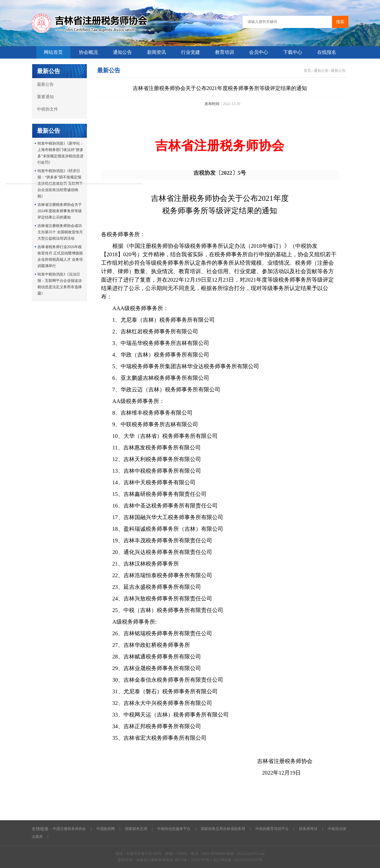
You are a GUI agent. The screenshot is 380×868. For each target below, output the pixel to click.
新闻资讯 (156, 52)
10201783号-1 (202, 860)
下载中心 (293, 52)
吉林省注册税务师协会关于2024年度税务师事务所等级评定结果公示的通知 (60, 211)
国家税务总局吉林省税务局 (223, 829)
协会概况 (88, 52)
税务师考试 (308, 829)
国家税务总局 (136, 829)
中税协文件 (47, 109)
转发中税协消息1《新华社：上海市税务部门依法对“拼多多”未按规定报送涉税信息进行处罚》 (61, 153)
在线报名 (327, 52)
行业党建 (191, 52)
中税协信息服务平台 (174, 829)
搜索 (340, 22)
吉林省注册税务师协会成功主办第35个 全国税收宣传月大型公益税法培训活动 (60, 232)
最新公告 (45, 84)
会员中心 (259, 52)
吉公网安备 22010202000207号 (238, 860)
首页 (307, 71)
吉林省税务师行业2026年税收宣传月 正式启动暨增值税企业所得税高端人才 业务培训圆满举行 (60, 256)
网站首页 (53, 52)
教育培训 (225, 52)
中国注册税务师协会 (69, 829)
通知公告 (122, 52)
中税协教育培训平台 (272, 829)
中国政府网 (106, 829)
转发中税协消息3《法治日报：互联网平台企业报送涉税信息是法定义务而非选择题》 (60, 284)
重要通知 (45, 97)
